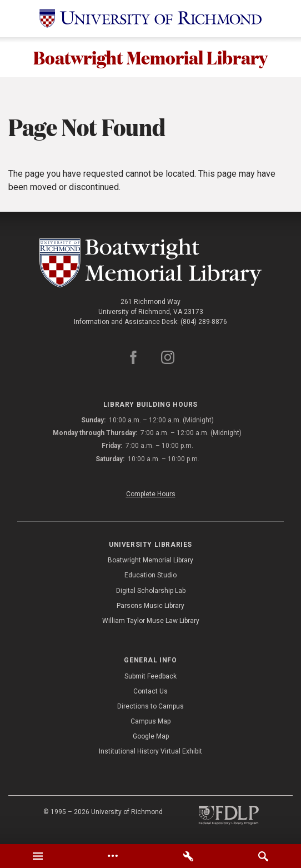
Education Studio (150, 575)
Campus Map (150, 721)
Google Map (151, 736)
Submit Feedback (150, 676)
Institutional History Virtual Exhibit (150, 751)
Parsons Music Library (150, 606)
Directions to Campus (150, 706)
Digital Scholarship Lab (151, 591)
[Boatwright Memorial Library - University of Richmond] (150, 263)
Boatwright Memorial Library (150, 57)
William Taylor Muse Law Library (151, 621)
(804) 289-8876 (204, 322)
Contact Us (150, 691)
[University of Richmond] (150, 19)
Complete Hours (151, 494)
